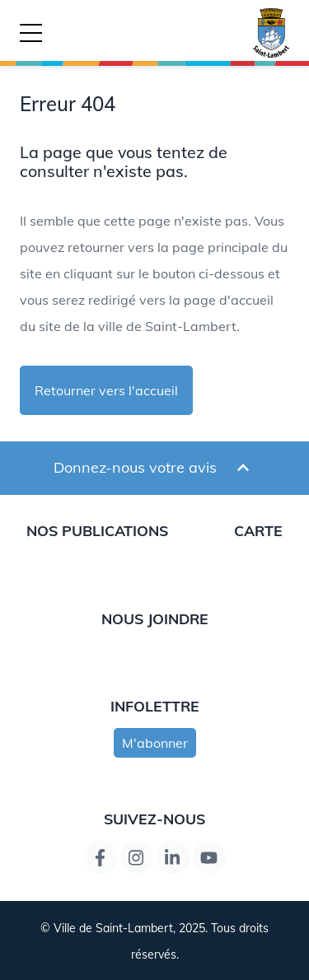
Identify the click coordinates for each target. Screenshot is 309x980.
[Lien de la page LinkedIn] (173, 857)
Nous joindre (155, 618)
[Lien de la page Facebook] (101, 857)
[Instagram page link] (137, 857)
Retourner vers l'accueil (106, 390)
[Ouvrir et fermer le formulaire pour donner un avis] (243, 468)
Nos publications (97, 530)
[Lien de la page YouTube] (209, 857)
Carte (258, 530)
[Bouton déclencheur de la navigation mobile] (31, 33)
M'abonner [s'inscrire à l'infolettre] (155, 743)
